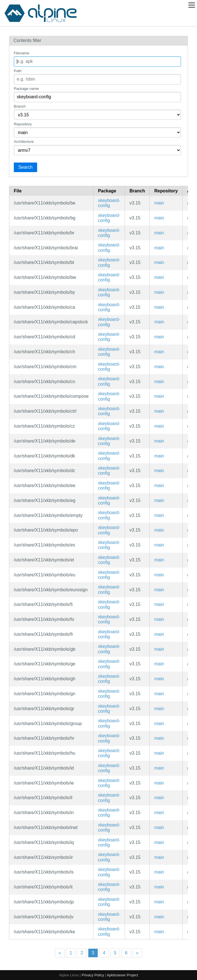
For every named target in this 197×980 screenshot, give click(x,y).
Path (18, 71)
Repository (23, 124)
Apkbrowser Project (122, 975)
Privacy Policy (93, 975)
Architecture (24, 142)
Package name (26, 89)
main (159, 203)
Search (25, 167)
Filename (22, 53)
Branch (20, 106)
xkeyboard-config (109, 203)
